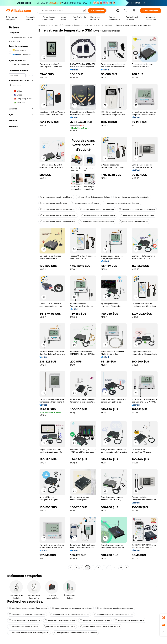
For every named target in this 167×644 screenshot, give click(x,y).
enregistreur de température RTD (130, 620)
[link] (163, 618)
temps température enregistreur (134, 222)
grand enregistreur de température (24, 620)
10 (121, 568)
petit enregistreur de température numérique (70, 614)
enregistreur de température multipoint (132, 197)
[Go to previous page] (71, 568)
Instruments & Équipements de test (64, 25)
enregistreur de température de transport (137, 209)
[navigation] (21, 297)
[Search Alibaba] (60, 11)
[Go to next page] (126, 568)
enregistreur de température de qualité (98, 215)
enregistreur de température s (54, 203)
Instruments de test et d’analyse (98, 25)
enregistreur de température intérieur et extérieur (76, 633)
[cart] (126, 11)
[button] (85, 11)
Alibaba (42, 25)
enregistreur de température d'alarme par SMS (100, 627)
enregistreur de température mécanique (122, 203)
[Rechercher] (97, 11)
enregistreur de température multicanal (57, 222)
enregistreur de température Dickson (56, 197)
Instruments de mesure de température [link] (133, 25)
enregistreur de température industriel (97, 209)
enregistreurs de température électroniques (28, 608)
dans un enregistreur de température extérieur (72, 608)
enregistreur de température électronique (115, 608)
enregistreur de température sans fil (59, 627)
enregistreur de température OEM (60, 620)
